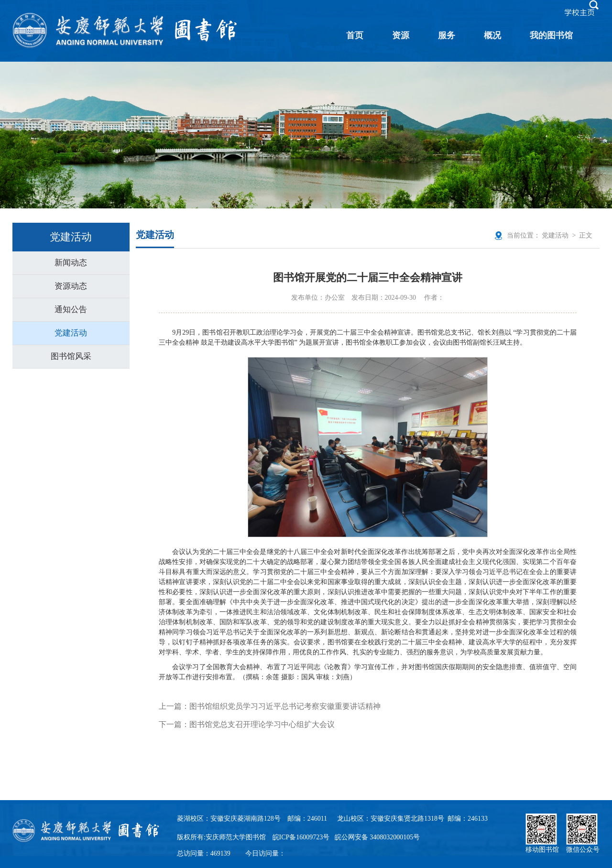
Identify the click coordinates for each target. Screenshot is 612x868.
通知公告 (71, 309)
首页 (355, 35)
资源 (401, 35)
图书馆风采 (71, 356)
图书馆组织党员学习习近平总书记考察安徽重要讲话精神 (285, 706)
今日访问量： (265, 853)
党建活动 (71, 333)
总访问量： (204, 853)
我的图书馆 (551, 35)
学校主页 (579, 12)
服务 (447, 35)
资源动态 (71, 286)
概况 (492, 35)
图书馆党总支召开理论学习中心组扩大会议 (262, 724)
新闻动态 (71, 263)
